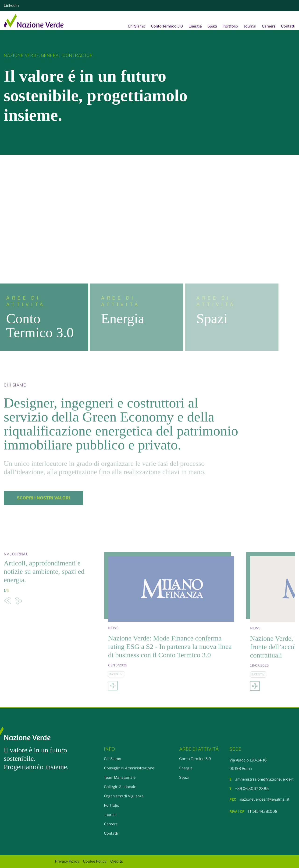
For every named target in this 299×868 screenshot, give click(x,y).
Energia (195, 26)
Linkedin (11, 5)
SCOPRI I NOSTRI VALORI (43, 505)
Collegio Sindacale (120, 787)
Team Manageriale (120, 777)
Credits (117, 861)
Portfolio (230, 26)
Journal (250, 26)
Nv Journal (16, 562)
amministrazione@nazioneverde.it (262, 779)
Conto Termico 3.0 (167, 26)
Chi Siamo (137, 26)
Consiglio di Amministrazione (129, 768)
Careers (269, 26)
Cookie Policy (95, 861)
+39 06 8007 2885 (249, 789)
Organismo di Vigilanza (124, 796)
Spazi (212, 26)
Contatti (288, 26)
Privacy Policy (67, 861)
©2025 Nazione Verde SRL (27, 861)
